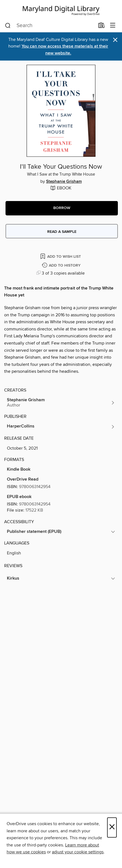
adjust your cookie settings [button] (78, 852)
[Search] (8, 26)
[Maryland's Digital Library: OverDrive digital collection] (61, 10)
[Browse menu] (113, 26)
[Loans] (101, 27)
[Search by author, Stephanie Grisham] (61, 403)
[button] (62, 208)
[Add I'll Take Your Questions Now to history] (62, 266)
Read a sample (62, 232)
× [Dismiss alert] (115, 40)
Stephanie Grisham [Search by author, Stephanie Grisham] (64, 182)
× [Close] (112, 827)
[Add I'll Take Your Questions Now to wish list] (61, 256)
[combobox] (50, 26)
